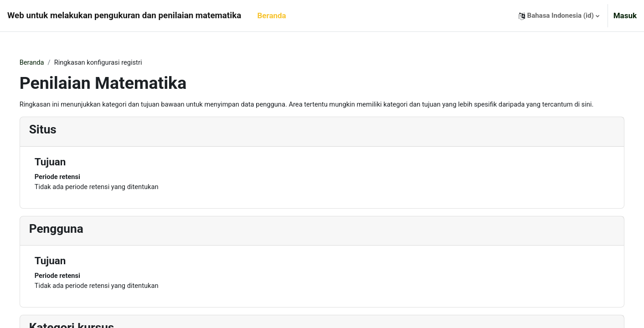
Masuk (625, 15)
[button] (559, 16)
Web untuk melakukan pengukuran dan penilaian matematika (124, 15)
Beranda (45, 62)
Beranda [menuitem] (271, 15)
